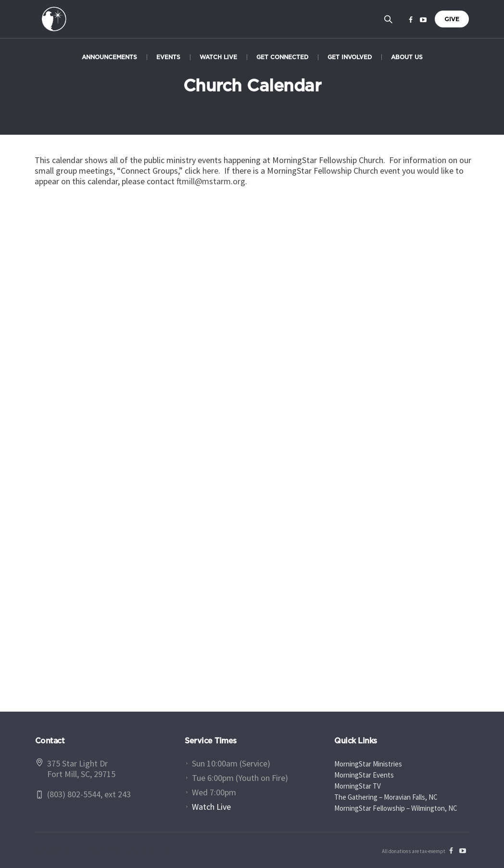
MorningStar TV (358, 786)
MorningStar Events (364, 775)
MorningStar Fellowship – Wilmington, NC (396, 808)
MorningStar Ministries (368, 764)
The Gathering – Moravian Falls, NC (386, 797)
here (210, 171)
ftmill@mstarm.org (211, 181)
